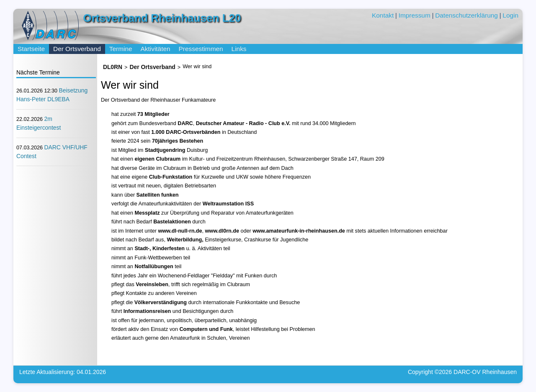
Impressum (415, 15)
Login (510, 15)
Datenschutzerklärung (466, 15)
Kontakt (383, 15)
